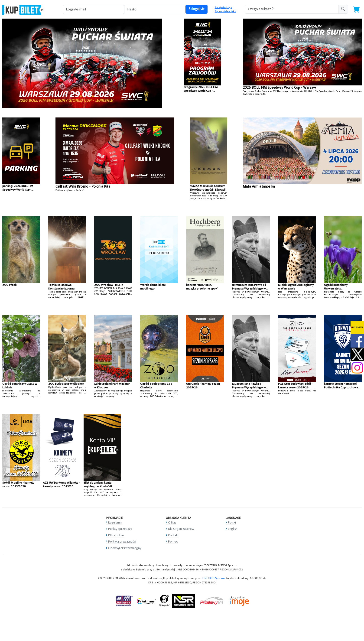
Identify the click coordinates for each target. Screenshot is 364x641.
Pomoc (173, 542)
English (233, 529)
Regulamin (115, 522)
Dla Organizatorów (181, 529)
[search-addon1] (292, 9)
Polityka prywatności (122, 542)
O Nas (172, 522)
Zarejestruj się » (223, 7)
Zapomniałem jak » (225, 11)
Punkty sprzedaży (120, 529)
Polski (232, 522)
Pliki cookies (116, 535)
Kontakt (173, 535)
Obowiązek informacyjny (125, 548)
